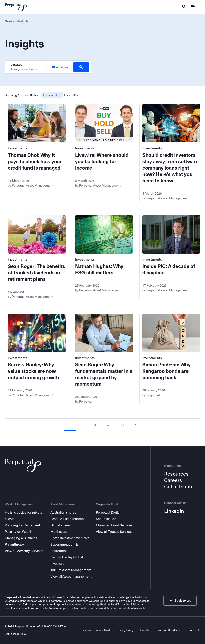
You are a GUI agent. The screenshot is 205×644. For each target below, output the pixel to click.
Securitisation (106, 519)
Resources (176, 474)
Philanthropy (14, 545)
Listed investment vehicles (70, 538)
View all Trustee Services (114, 532)
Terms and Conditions (168, 630)
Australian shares (63, 513)
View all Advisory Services (24, 551)
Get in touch (178, 487)
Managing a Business (21, 538)
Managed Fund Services (114, 525)
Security (144, 630)
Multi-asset (59, 532)
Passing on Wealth (19, 532)
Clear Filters (60, 67)
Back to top (181, 601)
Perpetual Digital (108, 513)
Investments (18, 149)
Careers (173, 481)
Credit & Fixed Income (67, 519)
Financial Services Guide (96, 630)
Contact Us (193, 630)
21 (123, 425)
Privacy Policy (125, 630)
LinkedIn (174, 512)
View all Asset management (71, 577)
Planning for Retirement (22, 525)
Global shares (61, 525)
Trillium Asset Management (71, 570)
